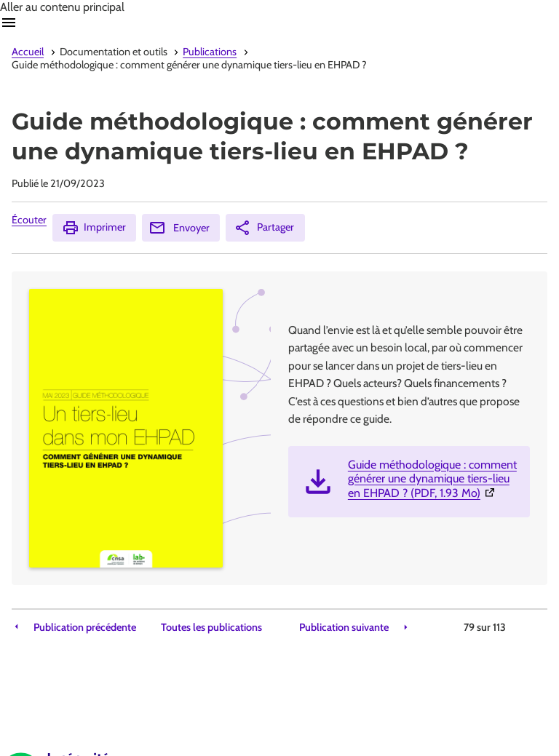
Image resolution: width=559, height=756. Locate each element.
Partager (264, 228)
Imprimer (94, 228)
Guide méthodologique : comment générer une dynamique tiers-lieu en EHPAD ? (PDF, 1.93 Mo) (433, 479)
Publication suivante (344, 628)
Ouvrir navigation (9, 23)
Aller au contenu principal (62, 7)
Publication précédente (85, 628)
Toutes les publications (211, 628)
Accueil (28, 52)
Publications (210, 52)
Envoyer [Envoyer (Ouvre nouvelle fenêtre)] (179, 228)
